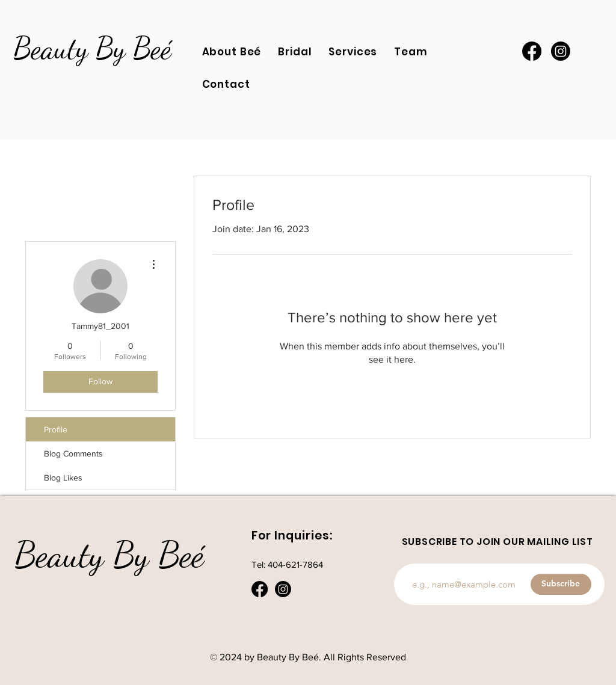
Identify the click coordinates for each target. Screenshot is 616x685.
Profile (56, 429)
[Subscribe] (561, 584)
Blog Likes (63, 478)
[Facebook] (532, 51)
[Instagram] (561, 51)
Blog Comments (73, 453)
